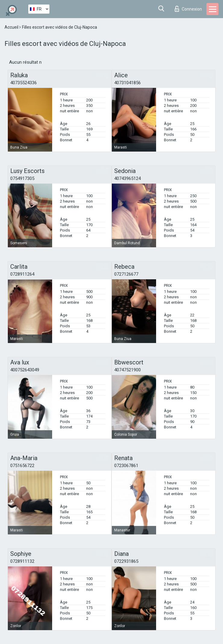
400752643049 (25, 370)
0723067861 (126, 466)
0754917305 (22, 178)
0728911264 (22, 274)
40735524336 (24, 83)
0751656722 (22, 466)
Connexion (188, 9)
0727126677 (126, 274)
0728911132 (22, 561)
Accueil (12, 27)
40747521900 (127, 370)
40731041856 (127, 83)
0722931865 (126, 561)
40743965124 (127, 178)
